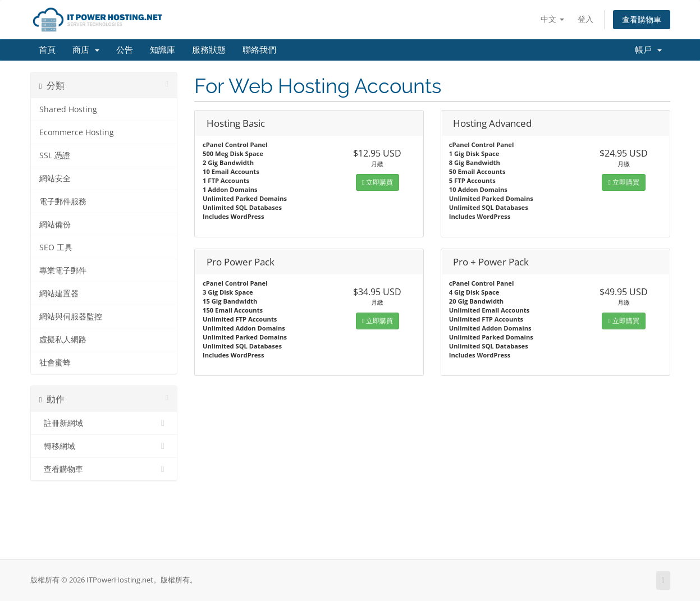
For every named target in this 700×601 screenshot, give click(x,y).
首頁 (47, 50)
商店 (86, 50)
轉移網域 (104, 446)
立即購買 (378, 182)
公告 (125, 50)
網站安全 (55, 178)
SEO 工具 (56, 247)
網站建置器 (59, 293)
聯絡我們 (259, 50)
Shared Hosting (68, 109)
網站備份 (55, 224)
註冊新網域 (104, 423)
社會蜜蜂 (55, 363)
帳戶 (648, 50)
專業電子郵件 (63, 270)
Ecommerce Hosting (77, 132)
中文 (552, 19)
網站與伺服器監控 (71, 316)
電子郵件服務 (63, 201)
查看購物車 (642, 19)
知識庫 (163, 50)
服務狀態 (209, 50)
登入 (585, 19)
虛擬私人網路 (63, 340)
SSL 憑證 (55, 155)
